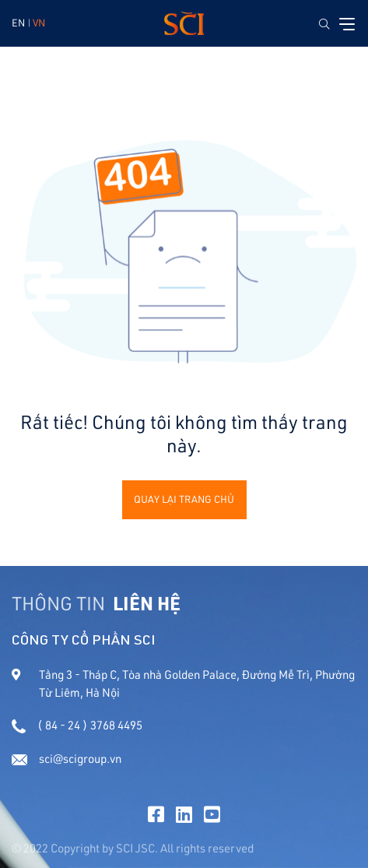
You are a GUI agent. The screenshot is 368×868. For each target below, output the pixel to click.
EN (18, 23)
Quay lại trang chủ (184, 499)
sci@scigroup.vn (67, 759)
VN (39, 23)
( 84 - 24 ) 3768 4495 (77, 725)
